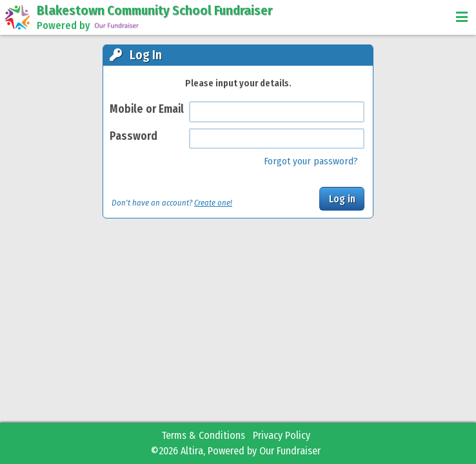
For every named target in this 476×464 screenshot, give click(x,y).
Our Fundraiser (290, 451)
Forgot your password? (311, 161)
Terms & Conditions (203, 435)
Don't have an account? (172, 203)
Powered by (89, 26)
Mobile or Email (147, 109)
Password (134, 136)
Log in (342, 199)
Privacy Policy (282, 435)
